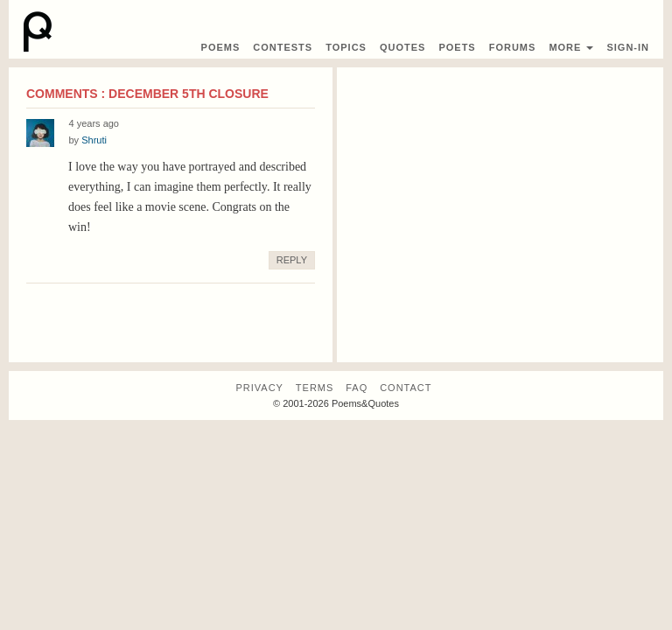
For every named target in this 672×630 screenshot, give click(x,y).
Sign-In (628, 47)
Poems (221, 47)
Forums (513, 47)
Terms (315, 388)
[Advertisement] (500, 203)
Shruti (94, 140)
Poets (457, 47)
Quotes (402, 47)
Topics (346, 47)
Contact (406, 388)
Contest (283, 47)
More (571, 47)
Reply (292, 260)
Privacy (259, 388)
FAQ (357, 388)
